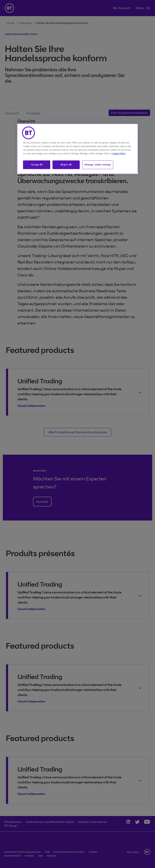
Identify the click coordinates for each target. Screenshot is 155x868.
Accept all (37, 165)
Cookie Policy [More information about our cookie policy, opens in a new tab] (118, 154)
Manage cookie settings (98, 165)
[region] (77, 149)
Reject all (66, 165)
